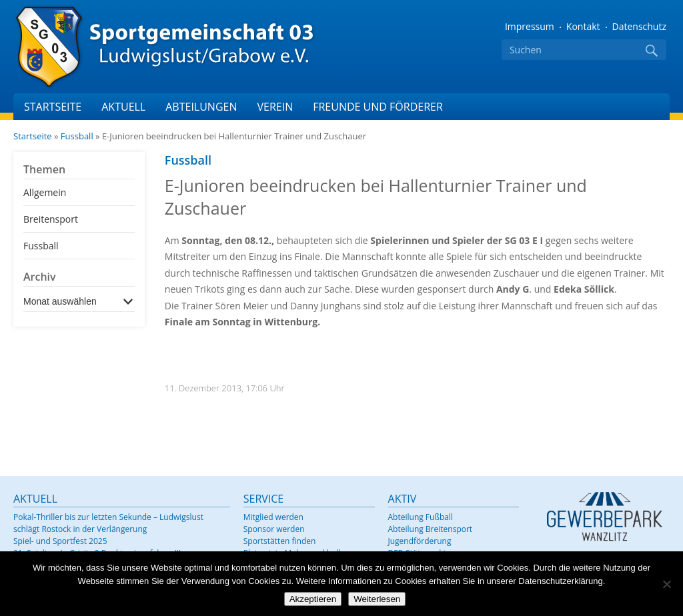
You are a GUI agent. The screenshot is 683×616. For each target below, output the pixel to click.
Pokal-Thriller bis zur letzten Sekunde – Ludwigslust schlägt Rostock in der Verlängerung (108, 523)
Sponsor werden (274, 529)
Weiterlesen (377, 599)
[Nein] (666, 584)
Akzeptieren (313, 599)
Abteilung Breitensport (431, 529)
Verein (275, 107)
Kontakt (583, 26)
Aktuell (123, 107)
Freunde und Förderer (378, 107)
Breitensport (51, 219)
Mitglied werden (273, 517)
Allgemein (45, 192)
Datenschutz (639, 26)
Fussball (77, 136)
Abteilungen (201, 107)
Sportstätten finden (280, 541)
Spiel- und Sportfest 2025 (60, 541)
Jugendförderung (420, 541)
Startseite (53, 107)
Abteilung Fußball (421, 517)
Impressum (530, 26)
